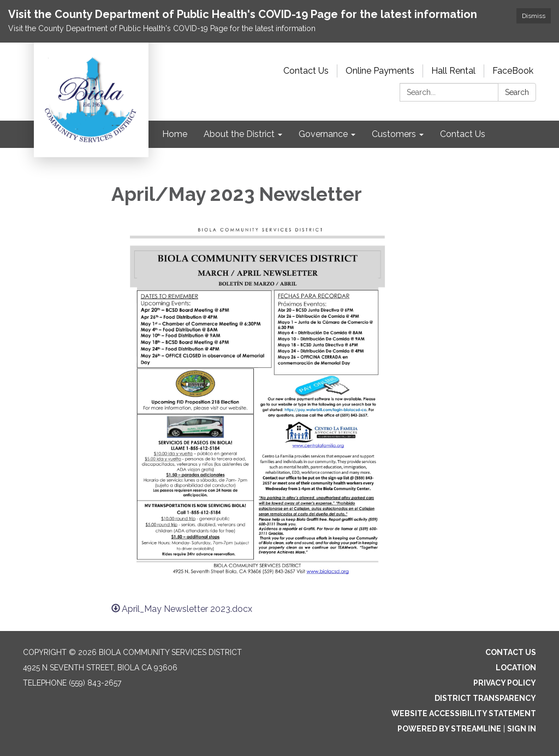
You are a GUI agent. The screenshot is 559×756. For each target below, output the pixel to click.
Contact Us (306, 71)
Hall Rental (453, 71)
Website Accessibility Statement (464, 713)
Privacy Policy (505, 683)
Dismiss (534, 16)
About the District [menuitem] (239, 134)
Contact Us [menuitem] (463, 134)
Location (516, 668)
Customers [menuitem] (394, 134)
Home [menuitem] (175, 134)
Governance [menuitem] (323, 134)
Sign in (522, 729)
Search (517, 92)
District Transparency (485, 698)
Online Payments (380, 71)
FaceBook (513, 71)
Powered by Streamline (449, 729)
